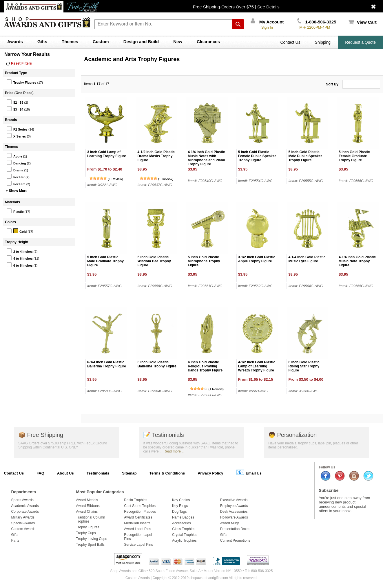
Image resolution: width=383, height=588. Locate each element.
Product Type (16, 73)
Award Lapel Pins (137, 529)
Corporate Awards (25, 512)
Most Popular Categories (100, 492)
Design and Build (141, 42)
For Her (16, 176)
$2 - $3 (15, 102)
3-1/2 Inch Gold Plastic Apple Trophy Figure (257, 259)
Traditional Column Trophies (91, 519)
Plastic (15, 211)
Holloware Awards (234, 517)
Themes (70, 42)
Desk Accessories (234, 512)
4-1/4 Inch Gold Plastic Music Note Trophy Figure (357, 261)
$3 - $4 (15, 109)
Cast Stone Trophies (140, 506)
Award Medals (87, 500)
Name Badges (183, 517)
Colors (10, 222)
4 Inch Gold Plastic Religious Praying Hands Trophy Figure (205, 366)
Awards (15, 42)
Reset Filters (19, 63)
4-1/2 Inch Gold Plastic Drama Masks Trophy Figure (156, 156)
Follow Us (327, 467)
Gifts (42, 42)
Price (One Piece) (19, 93)
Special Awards (23, 523)
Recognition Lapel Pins (138, 537)
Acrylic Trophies (184, 541)
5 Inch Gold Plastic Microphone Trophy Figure (204, 261)
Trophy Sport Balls (90, 545)
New (178, 42)
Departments (24, 492)
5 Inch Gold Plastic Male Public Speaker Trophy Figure (305, 156)
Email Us (249, 472)
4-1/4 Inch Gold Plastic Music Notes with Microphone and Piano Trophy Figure (206, 158)
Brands (11, 120)
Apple (14, 155)
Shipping (323, 42)
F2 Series (17, 129)
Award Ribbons (88, 506)
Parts (15, 541)
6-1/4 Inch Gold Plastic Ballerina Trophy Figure (107, 364)
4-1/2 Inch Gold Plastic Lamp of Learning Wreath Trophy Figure (257, 366)
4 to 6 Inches (20, 258)
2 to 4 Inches (20, 251)
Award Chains (87, 512)
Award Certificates (138, 517)
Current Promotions (235, 541)
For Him (16, 183)
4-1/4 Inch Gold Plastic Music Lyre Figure (307, 259)
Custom (101, 42)
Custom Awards (23, 529)
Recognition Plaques (140, 512)
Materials (12, 202)
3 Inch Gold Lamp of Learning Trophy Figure (107, 154)
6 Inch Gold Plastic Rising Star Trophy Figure (304, 366)
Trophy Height (17, 242)
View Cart (362, 22)
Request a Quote (360, 42)
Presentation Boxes (235, 529)
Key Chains (181, 500)
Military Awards (23, 517)
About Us (65, 473)
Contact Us (290, 42)
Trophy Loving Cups (92, 539)
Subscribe (329, 490)
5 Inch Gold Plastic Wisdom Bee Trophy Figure (154, 261)
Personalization (292, 435)
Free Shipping (41, 435)
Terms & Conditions (167, 473)
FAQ (40, 473)
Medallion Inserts (137, 523)
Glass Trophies (184, 529)
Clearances (208, 42)
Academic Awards (25, 506)
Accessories (182, 523)
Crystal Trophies (185, 535)
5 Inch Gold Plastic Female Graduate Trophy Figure (354, 156)
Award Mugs (230, 523)
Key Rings (180, 506)
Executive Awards (234, 500)
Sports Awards (22, 500)
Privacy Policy (210, 473)
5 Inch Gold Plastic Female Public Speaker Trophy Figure (257, 156)
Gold (17, 231)
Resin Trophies (136, 500)
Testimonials (163, 435)
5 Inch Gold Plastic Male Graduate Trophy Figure (105, 261)
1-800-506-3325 (317, 22)
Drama (15, 169)
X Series (16, 135)
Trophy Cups (86, 533)
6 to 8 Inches (20, 265)
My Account (267, 22)
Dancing (16, 162)
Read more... (173, 451)
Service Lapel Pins (138, 545)
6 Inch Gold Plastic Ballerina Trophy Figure (157, 364)
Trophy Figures (21, 82)
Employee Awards (234, 506)
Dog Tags (179, 512)
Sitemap (129, 473)
